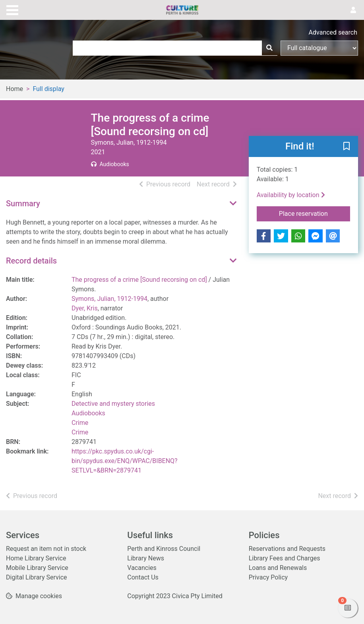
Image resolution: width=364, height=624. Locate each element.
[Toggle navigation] (12, 9)
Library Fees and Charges (285, 558)
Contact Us (143, 577)
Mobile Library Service (37, 568)
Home (15, 89)
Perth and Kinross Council (164, 549)
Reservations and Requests (287, 549)
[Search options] (319, 48)
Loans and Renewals (278, 568)
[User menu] (353, 10)
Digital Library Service (37, 577)
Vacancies (142, 568)
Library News (146, 558)
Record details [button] (31, 261)
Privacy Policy (268, 577)
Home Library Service (36, 558)
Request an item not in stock (46, 549)
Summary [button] (23, 203)
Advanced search (333, 32)
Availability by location (291, 195)
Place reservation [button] (315, 213)
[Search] (269, 48)
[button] (347, 147)
